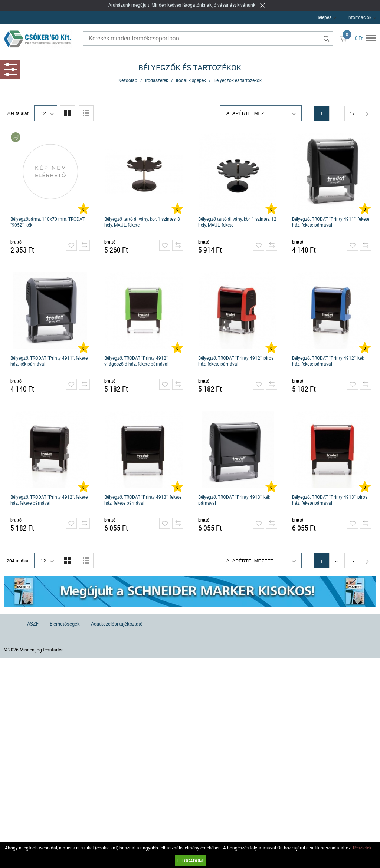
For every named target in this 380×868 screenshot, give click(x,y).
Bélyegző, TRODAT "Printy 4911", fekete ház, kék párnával (49, 361)
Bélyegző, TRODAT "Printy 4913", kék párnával (234, 500)
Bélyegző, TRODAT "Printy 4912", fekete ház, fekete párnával (49, 500)
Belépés (324, 17)
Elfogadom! (190, 861)
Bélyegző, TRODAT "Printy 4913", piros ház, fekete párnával (330, 500)
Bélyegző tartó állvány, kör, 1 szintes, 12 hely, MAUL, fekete (237, 222)
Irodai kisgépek (191, 80)
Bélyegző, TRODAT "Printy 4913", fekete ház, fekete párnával (143, 500)
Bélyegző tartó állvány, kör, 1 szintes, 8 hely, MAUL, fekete (142, 222)
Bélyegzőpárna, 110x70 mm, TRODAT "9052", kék (47, 222)
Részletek (362, 848)
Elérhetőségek (65, 624)
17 (352, 113)
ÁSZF (33, 624)
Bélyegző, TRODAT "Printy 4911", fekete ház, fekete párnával (331, 222)
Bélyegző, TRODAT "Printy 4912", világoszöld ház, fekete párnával (136, 361)
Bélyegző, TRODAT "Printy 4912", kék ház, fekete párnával (328, 361)
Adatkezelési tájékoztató (117, 624)
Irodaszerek (157, 80)
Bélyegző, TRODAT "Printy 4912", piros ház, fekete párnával (236, 361)
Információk (359, 17)
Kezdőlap (128, 80)
